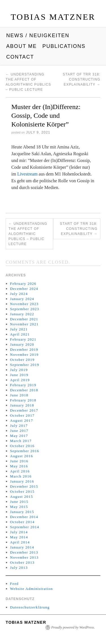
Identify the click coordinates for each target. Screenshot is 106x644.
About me (21, 46)
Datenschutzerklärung (30, 607)
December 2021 (24, 319)
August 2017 (22, 420)
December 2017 (24, 410)
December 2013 (24, 552)
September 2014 (25, 527)
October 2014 (22, 522)
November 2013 (24, 557)
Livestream (28, 174)
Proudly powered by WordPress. (73, 627)
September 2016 (25, 451)
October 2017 (22, 415)
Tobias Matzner (53, 17)
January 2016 (22, 481)
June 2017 (19, 431)
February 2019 (23, 385)
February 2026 (23, 284)
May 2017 (19, 436)
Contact (20, 57)
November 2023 (24, 304)
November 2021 (24, 324)
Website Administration (32, 589)
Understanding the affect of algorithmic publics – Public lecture (28, 234)
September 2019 (25, 365)
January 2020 (22, 344)
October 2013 (22, 562)
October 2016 (22, 446)
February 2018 (23, 400)
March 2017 (21, 441)
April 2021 (20, 334)
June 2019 (19, 375)
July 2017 (19, 426)
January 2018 (22, 405)
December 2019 (24, 349)
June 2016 (19, 461)
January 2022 (22, 314)
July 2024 (19, 294)
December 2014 (24, 517)
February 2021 (23, 339)
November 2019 (24, 355)
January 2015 (22, 512)
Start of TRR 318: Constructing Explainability (82, 79)
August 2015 (22, 497)
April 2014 (20, 542)
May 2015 (19, 507)
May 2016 (19, 466)
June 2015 (19, 502)
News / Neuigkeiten (38, 35)
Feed (14, 584)
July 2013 (19, 568)
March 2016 (21, 476)
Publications (64, 46)
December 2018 (24, 390)
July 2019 (19, 370)
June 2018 (19, 395)
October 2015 (22, 491)
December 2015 (24, 486)
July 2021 (19, 329)
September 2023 (25, 309)
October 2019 (22, 360)
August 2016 (22, 456)
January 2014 (22, 547)
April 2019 (20, 380)
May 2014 (19, 537)
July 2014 (19, 532)
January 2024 (22, 299)
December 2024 (24, 289)
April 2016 (20, 471)
